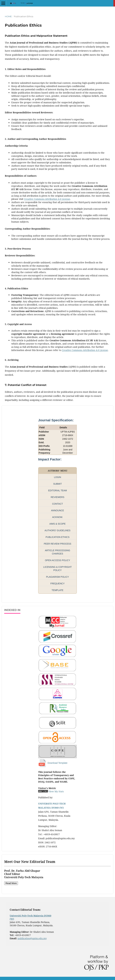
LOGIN (58, 477)
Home (8, 16)
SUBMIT (58, 484)
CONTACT (58, 504)
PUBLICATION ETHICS (58, 537)
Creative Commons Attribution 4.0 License (47, 199)
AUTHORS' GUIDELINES (58, 530)
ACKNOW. (57, 517)
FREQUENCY (58, 584)
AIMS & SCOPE (57, 524)
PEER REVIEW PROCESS (58, 544)
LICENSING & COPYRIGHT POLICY (58, 569)
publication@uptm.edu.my (32, 938)
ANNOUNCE (57, 510)
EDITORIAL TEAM (58, 490)
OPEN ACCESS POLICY (58, 560)
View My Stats (56, 791)
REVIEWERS (57, 497)
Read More (11, 883)
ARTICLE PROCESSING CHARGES (57, 552)
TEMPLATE (58, 590)
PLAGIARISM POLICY (58, 577)
